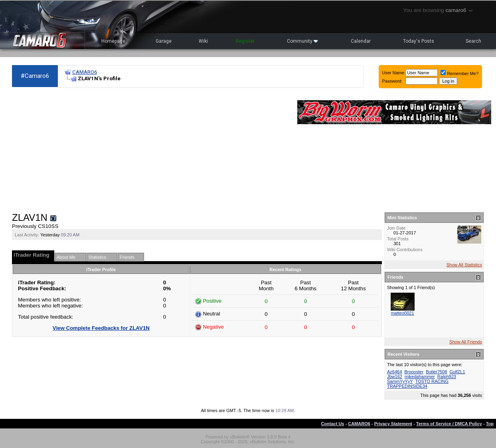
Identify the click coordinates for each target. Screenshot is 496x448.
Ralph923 (447, 377)
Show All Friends (466, 342)
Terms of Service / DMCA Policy (449, 424)
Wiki (203, 41)
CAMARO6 (85, 72)
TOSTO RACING (432, 381)
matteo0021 (402, 313)
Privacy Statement (393, 424)
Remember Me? (459, 73)
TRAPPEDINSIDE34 (407, 386)
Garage (164, 41)
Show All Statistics (464, 265)
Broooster (414, 372)
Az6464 (394, 372)
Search (473, 41)
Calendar (361, 41)
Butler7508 (436, 372)
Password (392, 81)
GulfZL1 (457, 372)
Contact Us (332, 424)
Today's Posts (419, 41)
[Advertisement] (151, 150)
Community (302, 41)
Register (245, 41)
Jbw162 (395, 377)
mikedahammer (420, 377)
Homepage (113, 41)
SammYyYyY (400, 381)
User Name (393, 73)
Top (490, 424)
